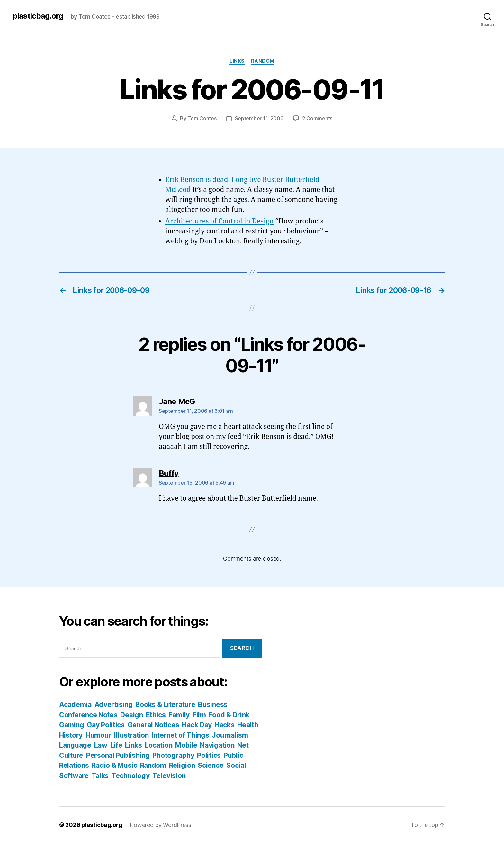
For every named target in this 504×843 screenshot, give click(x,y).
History (71, 735)
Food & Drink (229, 715)
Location (159, 745)
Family (179, 715)
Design (131, 715)
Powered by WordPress (161, 825)
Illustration (131, 735)
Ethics (156, 715)
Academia (75, 705)
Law (101, 745)
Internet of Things (180, 735)
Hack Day (197, 725)
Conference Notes (88, 715)
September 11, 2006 (259, 118)
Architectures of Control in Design (220, 221)
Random (263, 61)
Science (211, 765)
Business (213, 705)
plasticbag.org (38, 16)
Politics (209, 755)
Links (237, 61)
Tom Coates (202, 118)
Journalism (230, 735)
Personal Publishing (118, 755)
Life (116, 745)
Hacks (225, 725)
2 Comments (317, 118)
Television (169, 776)
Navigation (217, 745)
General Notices (153, 725)
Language (75, 745)
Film (199, 715)
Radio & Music (114, 765)
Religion (182, 765)
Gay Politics (106, 725)
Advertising (114, 705)
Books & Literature (165, 705)
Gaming (72, 725)
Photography (173, 755)
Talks (100, 776)
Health (248, 725)
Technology (130, 776)
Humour (98, 735)
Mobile (186, 745)
